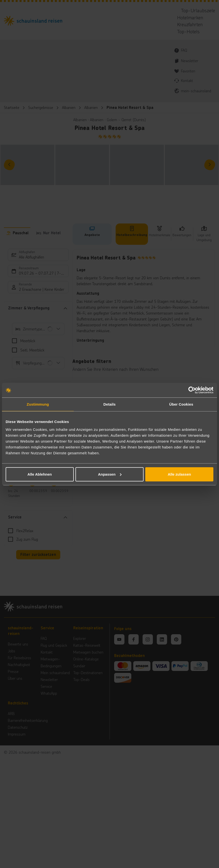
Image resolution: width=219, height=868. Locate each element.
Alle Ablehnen (40, 474)
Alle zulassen (179, 474)
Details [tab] (109, 404)
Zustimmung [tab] (38, 404)
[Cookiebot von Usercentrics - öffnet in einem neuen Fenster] (192, 390)
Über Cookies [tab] (181, 404)
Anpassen (110, 474)
